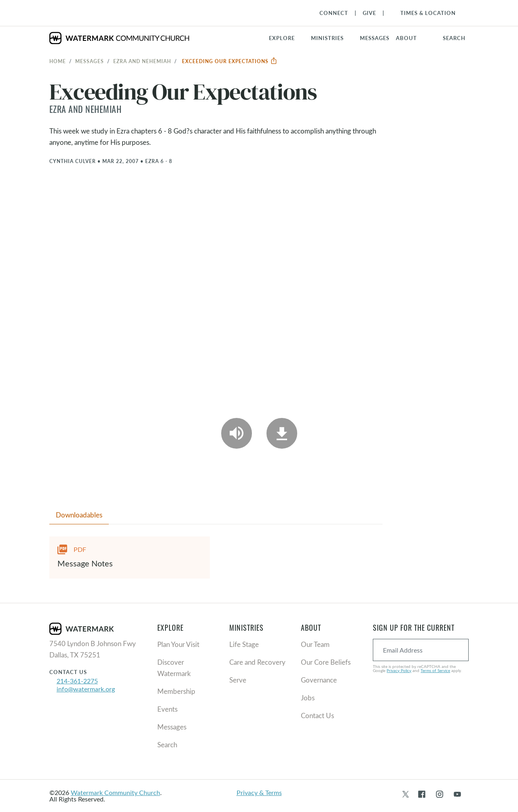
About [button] (406, 38)
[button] (332, 38)
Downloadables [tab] (79, 515)
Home (58, 61)
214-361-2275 (77, 681)
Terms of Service (435, 670)
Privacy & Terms (259, 792)
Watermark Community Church (115, 792)
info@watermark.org (86, 689)
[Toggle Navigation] (424, 13)
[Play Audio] (237, 433)
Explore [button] (282, 38)
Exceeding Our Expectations (230, 61)
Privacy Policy (399, 670)
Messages (90, 61)
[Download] (282, 433)
